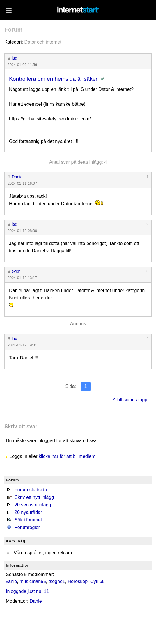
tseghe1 (57, 581)
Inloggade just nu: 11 (28, 591)
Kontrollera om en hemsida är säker (53, 79)
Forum (13, 30)
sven (16, 271)
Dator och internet (43, 42)
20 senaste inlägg (33, 505)
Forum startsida (31, 490)
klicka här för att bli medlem (67, 456)
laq (14, 58)
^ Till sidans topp (130, 400)
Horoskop (78, 581)
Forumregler (27, 527)
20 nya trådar (28, 512)
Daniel (18, 177)
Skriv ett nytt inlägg (34, 497)
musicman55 (33, 581)
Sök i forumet (28, 520)
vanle (11, 581)
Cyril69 (97, 581)
